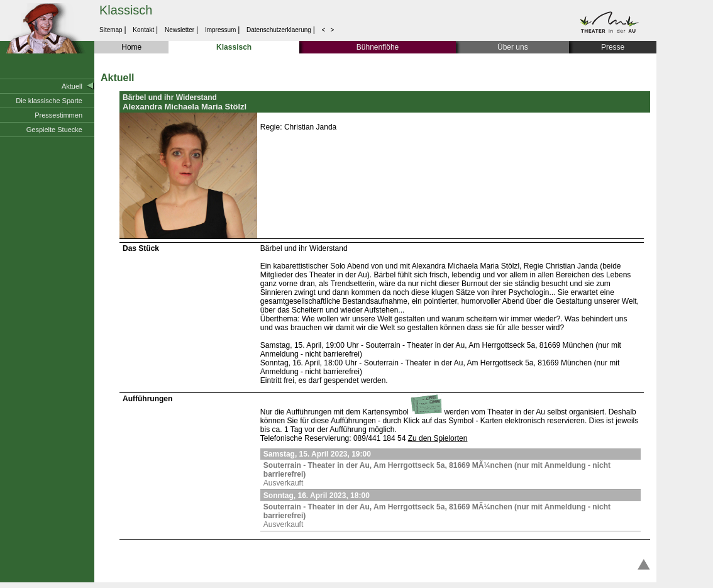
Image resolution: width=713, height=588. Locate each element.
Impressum (220, 30)
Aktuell (72, 86)
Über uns (513, 47)
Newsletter (180, 30)
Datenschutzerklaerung (279, 30)
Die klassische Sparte (49, 101)
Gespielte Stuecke (54, 130)
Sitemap (112, 30)
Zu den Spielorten (438, 438)
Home (131, 47)
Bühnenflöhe (378, 47)
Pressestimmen (58, 115)
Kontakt (144, 30)
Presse (613, 47)
